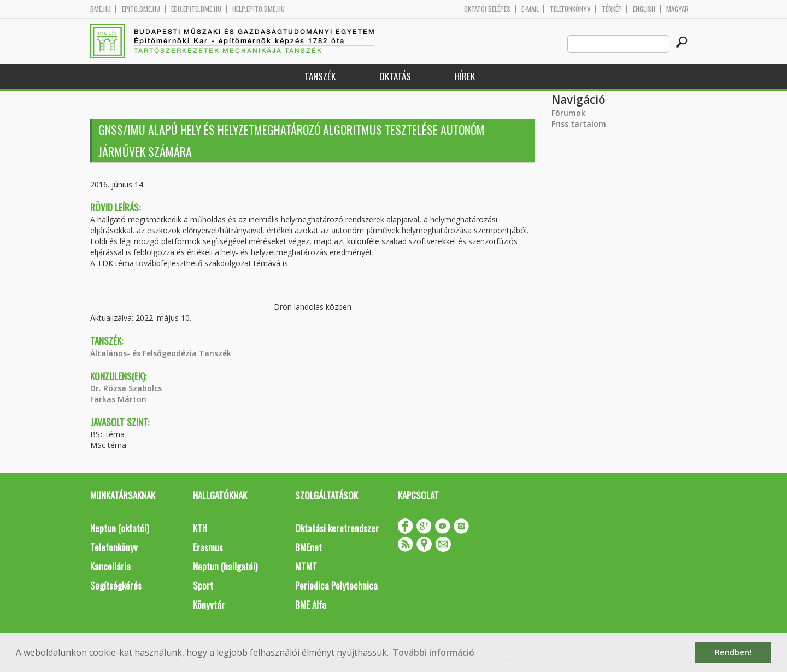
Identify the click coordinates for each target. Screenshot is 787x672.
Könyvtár (209, 605)
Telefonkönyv (570, 9)
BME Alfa (311, 605)
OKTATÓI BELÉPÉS (487, 9)
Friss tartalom (579, 124)
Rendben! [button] (733, 652)
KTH (200, 528)
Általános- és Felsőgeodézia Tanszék (161, 353)
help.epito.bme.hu (259, 9)
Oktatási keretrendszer (337, 528)
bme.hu (101, 9)
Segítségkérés (116, 585)
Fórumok (568, 113)
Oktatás (395, 76)
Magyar (677, 9)
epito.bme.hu (141, 9)
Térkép (612, 9)
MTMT (306, 566)
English (644, 9)
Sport (203, 585)
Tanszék (320, 76)
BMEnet (309, 547)
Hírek (465, 76)
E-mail (530, 9)
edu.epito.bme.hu (196, 9)
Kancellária (110, 566)
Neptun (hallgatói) (225, 566)
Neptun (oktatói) (119, 528)
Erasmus (208, 547)
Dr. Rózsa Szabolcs (126, 388)
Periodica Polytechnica (336, 585)
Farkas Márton (118, 399)
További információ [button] (433, 652)
